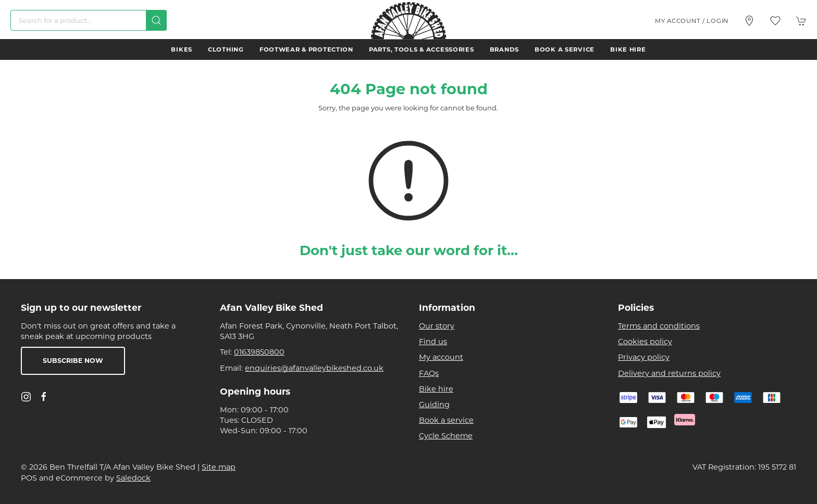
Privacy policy (644, 357)
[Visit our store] (749, 21)
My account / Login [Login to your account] (692, 21)
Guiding (434, 405)
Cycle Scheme (446, 436)
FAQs (429, 373)
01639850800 (259, 352)
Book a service (565, 49)
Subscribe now (73, 361)
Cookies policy (645, 342)
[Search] (89, 20)
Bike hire (628, 49)
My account (441, 357)
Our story (437, 326)
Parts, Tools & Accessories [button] (422, 49)
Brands (504, 49)
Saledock (133, 478)
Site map (219, 467)
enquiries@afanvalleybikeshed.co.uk (314, 368)
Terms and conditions (659, 326)
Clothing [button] (226, 49)
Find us (433, 342)
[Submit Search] (156, 20)
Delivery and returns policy (669, 373)
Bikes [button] (182, 49)
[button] (775, 21)
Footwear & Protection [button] (306, 49)
